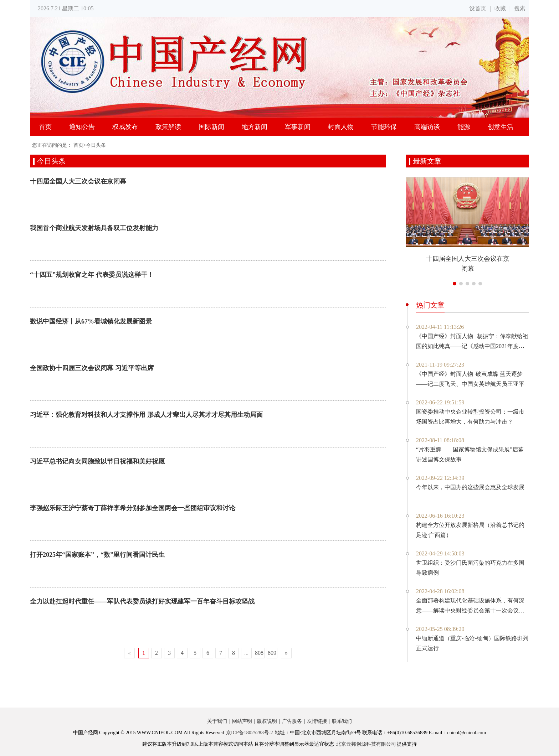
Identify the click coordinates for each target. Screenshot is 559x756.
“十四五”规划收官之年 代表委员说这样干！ (92, 275)
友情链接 (317, 721)
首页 (45, 127)
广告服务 (292, 721)
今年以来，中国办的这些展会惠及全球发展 (470, 487)
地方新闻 (255, 127)
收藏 (500, 8)
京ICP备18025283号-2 (249, 733)
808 (259, 653)
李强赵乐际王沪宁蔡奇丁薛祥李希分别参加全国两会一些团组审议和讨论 (133, 508)
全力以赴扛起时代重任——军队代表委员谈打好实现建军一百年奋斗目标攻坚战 (142, 601)
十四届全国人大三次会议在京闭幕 (78, 181)
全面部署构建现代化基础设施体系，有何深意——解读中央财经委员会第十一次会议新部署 (470, 610)
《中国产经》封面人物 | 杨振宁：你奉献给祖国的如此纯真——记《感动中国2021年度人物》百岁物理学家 (472, 346)
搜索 (520, 8)
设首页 (478, 8)
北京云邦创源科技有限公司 (366, 744)
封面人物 (341, 127)
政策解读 (168, 127)
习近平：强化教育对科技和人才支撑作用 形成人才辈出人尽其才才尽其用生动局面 (146, 415)
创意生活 (501, 127)
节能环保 (384, 127)
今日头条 (96, 145)
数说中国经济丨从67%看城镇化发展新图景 (91, 321)
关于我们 (217, 721)
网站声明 (242, 721)
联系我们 (342, 721)
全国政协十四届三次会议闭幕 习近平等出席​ (92, 368)
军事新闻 (298, 127)
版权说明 (267, 721)
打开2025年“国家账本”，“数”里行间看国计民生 (97, 555)
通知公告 (82, 127)
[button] (455, 284)
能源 (464, 127)
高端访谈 (427, 127)
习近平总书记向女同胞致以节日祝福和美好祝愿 (97, 461)
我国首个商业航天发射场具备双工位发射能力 (94, 228)
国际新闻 (211, 127)
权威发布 (125, 127)
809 (272, 653)
